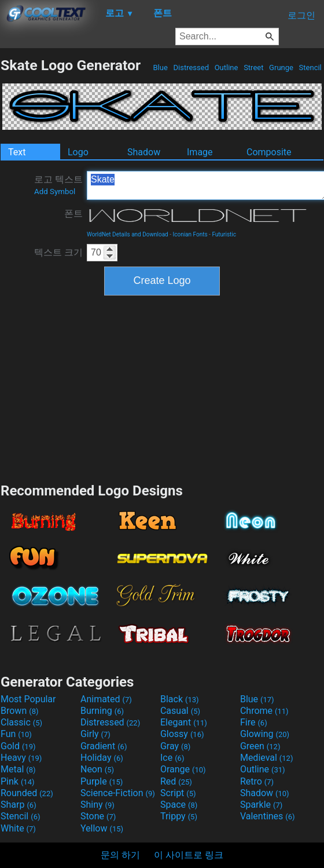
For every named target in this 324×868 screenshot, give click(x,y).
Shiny (97, 805)
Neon (97, 769)
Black (180, 699)
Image (200, 152)
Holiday (102, 758)
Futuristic (224, 234)
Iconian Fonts (190, 234)
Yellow (102, 828)
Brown (19, 711)
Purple (102, 781)
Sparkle (261, 805)
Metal (18, 769)
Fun (16, 734)
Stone (98, 816)
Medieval (267, 758)
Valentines (268, 816)
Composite (269, 152)
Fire (254, 722)
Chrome (264, 711)
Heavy (21, 758)
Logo (78, 152)
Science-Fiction (118, 793)
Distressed (191, 68)
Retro (257, 781)
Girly (95, 734)
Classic (21, 722)
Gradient (104, 746)
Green (260, 746)
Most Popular (28, 699)
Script (178, 793)
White (18, 828)
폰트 (73, 214)
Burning (102, 711)
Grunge (281, 68)
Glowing (265, 734)
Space (179, 805)
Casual (180, 711)
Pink (18, 781)
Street (254, 68)
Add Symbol (55, 192)
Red (176, 781)
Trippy (179, 816)
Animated (106, 699)
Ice (172, 758)
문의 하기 (120, 855)
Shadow (144, 152)
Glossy (182, 734)
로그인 (301, 15)
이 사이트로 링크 (189, 855)
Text (17, 152)
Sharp (19, 805)
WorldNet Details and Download (128, 234)
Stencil (310, 68)
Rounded (27, 793)
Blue (160, 68)
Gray (175, 746)
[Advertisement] (162, 388)
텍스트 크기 (58, 252)
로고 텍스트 (58, 185)
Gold (18, 746)
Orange (183, 769)
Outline (226, 68)
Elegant (184, 722)
